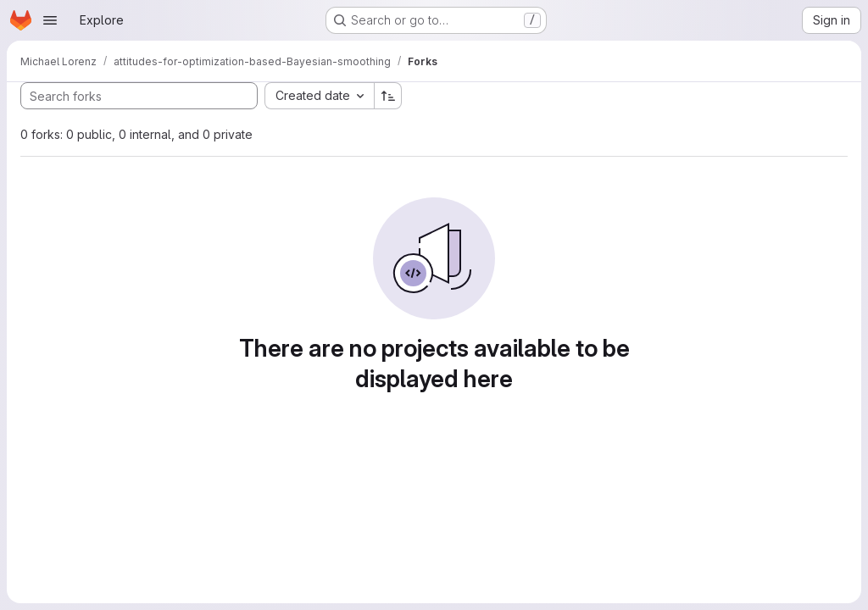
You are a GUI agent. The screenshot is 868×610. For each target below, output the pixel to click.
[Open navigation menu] (50, 20)
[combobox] (319, 96)
